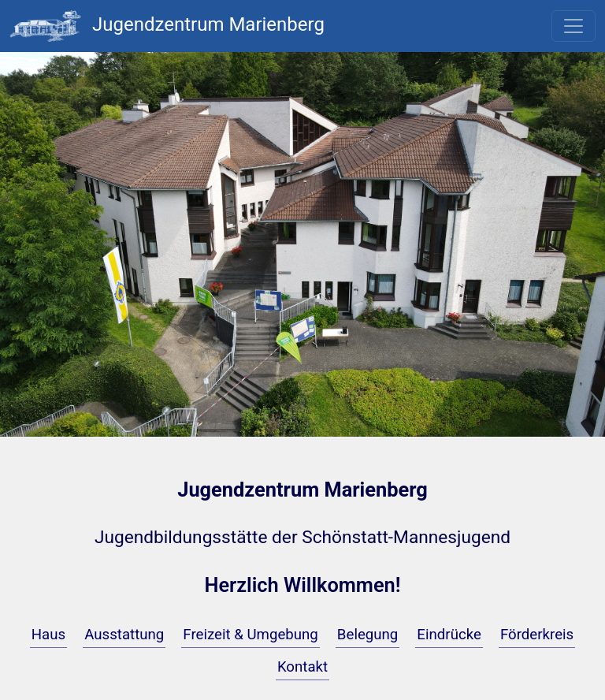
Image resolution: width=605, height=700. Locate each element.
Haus (48, 635)
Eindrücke (449, 635)
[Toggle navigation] (573, 26)
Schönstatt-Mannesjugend (406, 537)
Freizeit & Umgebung (251, 635)
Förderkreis (537, 635)
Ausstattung (124, 635)
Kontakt (302, 667)
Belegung (368, 635)
